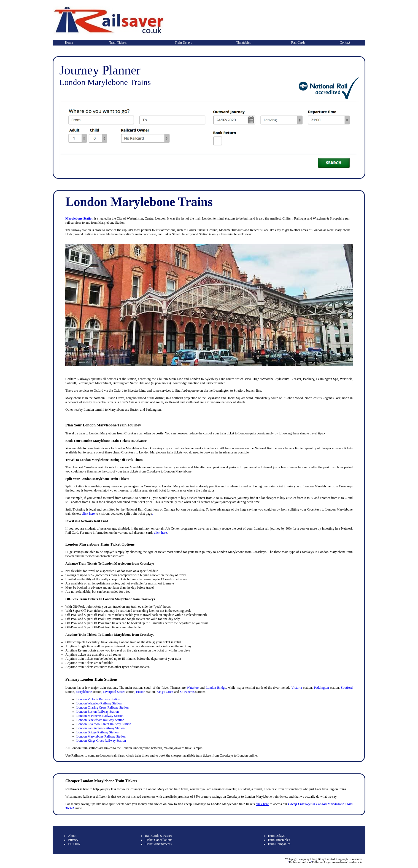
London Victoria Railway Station (98, 699)
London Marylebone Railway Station (101, 736)
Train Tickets (118, 42)
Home (69, 42)
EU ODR (74, 844)
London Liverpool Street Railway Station (104, 724)
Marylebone (84, 692)
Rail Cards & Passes (158, 836)
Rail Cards (298, 42)
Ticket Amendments (158, 844)
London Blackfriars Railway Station (100, 720)
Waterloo (193, 688)
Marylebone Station (79, 218)
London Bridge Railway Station (97, 732)
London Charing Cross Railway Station (102, 707)
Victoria (297, 688)
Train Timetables (279, 840)
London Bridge (216, 688)
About (72, 836)
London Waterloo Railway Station (99, 703)
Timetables (243, 42)
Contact (345, 42)
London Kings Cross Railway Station (101, 741)
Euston (141, 692)
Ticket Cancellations (159, 840)
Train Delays (183, 42)
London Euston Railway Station (98, 712)
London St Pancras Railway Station (100, 716)
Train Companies (279, 844)
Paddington (321, 688)
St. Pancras (187, 692)
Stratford (347, 688)
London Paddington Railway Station (100, 728)
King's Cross (165, 692)
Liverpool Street (114, 692)
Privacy (73, 840)
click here (88, 514)
